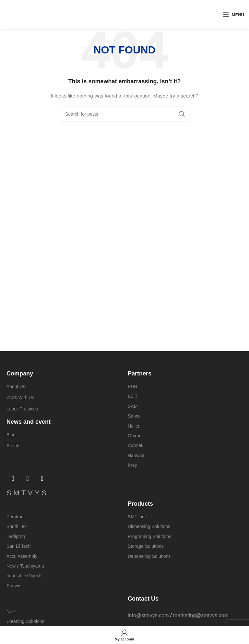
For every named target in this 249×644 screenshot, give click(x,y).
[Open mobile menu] (233, 15)
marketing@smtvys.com (201, 615)
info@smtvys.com (148, 615)
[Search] (124, 114)
